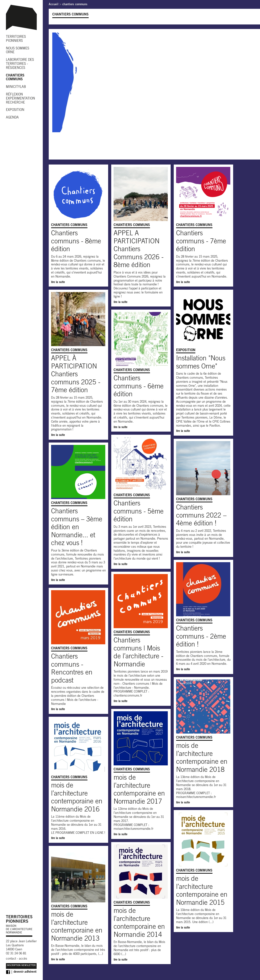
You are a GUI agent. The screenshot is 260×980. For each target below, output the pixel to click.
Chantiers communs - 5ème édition (139, 512)
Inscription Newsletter (21, 966)
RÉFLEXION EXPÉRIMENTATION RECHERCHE (20, 99)
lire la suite (58, 282)
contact (11, 959)
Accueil (54, 5)
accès (23, 959)
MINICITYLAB (16, 87)
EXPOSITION (15, 110)
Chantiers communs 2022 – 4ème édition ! (201, 516)
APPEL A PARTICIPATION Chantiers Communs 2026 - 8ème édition (139, 250)
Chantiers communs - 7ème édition (201, 242)
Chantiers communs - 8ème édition (76, 242)
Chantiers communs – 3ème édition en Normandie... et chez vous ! (77, 528)
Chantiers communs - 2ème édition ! (201, 637)
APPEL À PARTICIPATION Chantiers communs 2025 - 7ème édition (76, 375)
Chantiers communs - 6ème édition (139, 387)
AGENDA (12, 118)
